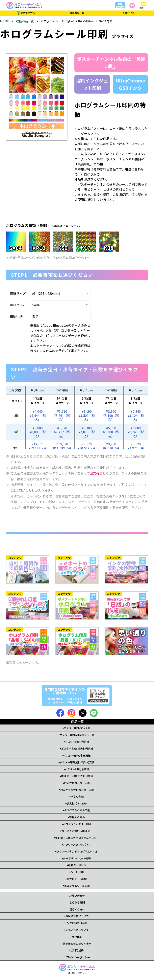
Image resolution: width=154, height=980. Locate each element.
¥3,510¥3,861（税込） (62, 415)
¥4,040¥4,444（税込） (38, 415)
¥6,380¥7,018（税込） (87, 432)
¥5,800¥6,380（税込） (111, 432)
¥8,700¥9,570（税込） (111, 448)
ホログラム (18, 305)
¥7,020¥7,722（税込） (62, 432)
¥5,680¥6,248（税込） (136, 432)
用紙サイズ (18, 293)
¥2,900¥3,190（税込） (111, 415)
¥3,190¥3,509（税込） (87, 415)
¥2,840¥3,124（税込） (136, 415)
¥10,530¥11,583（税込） (62, 448)
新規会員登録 (120, 5)
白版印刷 (16, 316)
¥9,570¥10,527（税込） (87, 448)
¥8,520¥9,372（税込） (136, 448)
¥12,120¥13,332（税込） (38, 448)
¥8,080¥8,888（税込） (38, 432)
